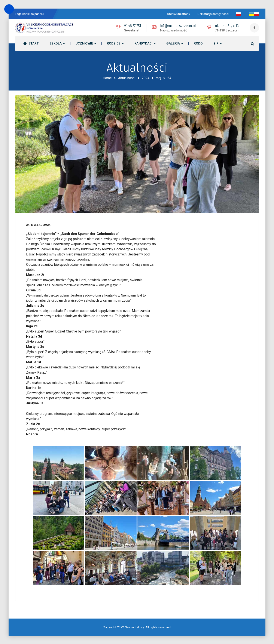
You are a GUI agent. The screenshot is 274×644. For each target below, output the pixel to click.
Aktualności (127, 78)
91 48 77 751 (132, 26)
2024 (146, 78)
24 (169, 78)
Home (107, 78)
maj (158, 78)
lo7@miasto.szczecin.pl (178, 26)
